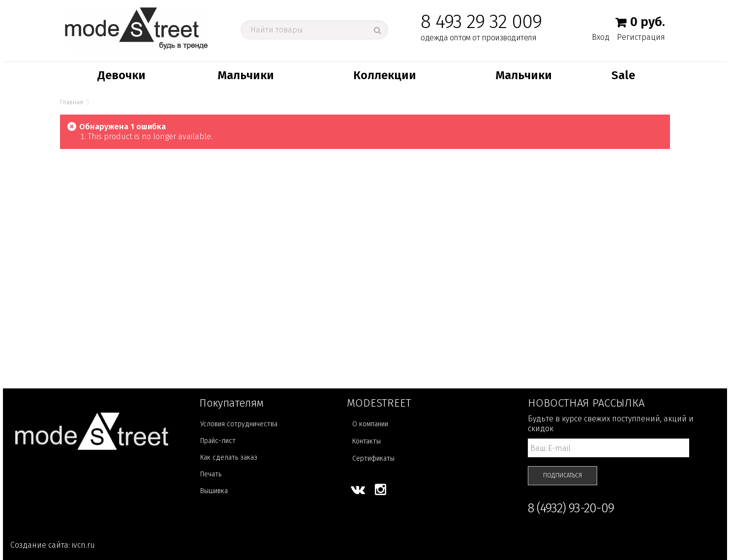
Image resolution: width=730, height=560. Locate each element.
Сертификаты (373, 458)
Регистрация (641, 37)
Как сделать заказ (229, 457)
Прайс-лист (218, 441)
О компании (370, 424)
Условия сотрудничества (239, 424)
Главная (72, 102)
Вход (601, 37)
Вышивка (214, 491)
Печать (211, 474)
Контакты (366, 441)
